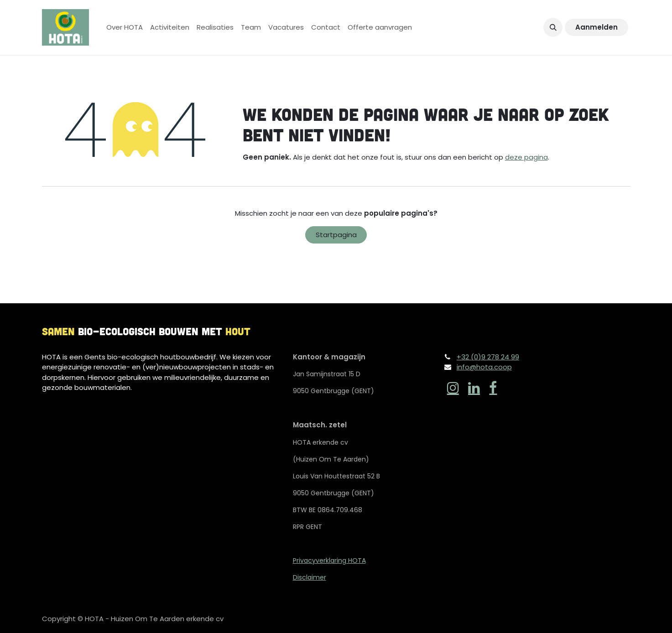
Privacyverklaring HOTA (329, 560)
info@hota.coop (484, 367)
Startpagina (336, 235)
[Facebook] (493, 388)
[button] (553, 27)
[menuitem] (125, 28)
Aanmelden (596, 27)
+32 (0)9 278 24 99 (488, 357)
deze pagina (526, 157)
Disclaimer (310, 577)
